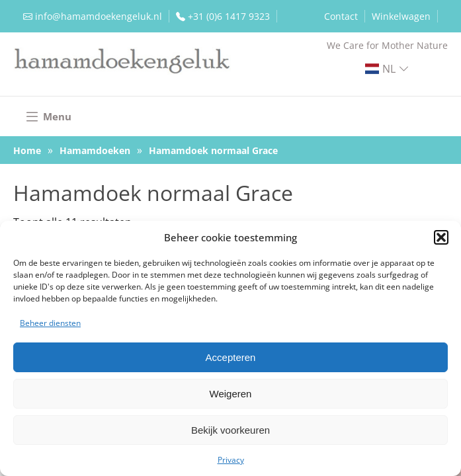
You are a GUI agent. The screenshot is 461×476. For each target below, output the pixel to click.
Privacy (231, 460)
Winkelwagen (401, 16)
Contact (341, 16)
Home (27, 150)
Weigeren (231, 394)
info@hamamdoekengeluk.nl (99, 16)
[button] (441, 237)
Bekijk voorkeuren (230, 430)
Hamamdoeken (95, 150)
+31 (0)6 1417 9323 (229, 16)
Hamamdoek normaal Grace (213, 150)
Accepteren (231, 357)
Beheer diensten (50, 323)
